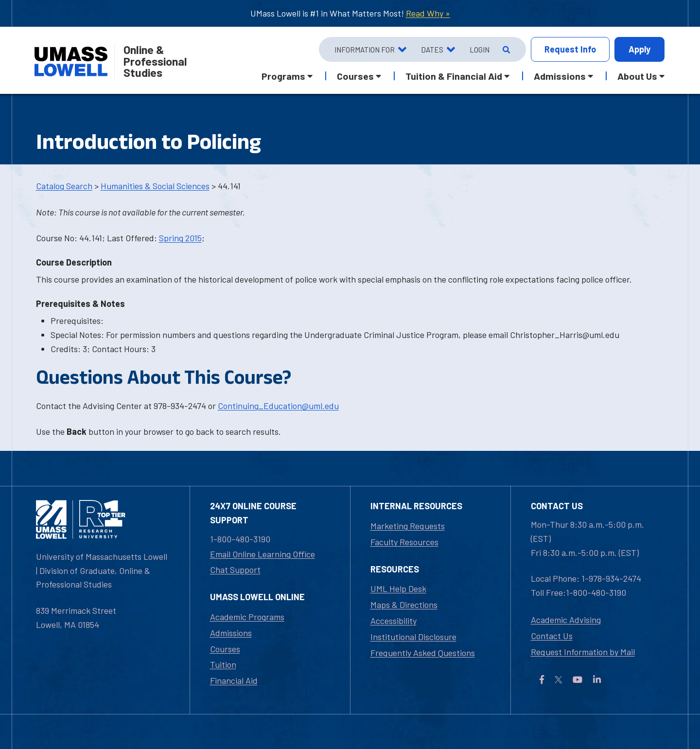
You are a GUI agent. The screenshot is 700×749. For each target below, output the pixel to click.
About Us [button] (637, 76)
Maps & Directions (404, 605)
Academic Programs (247, 617)
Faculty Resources (404, 542)
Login (480, 50)
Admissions (231, 633)
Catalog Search (64, 186)
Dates (432, 50)
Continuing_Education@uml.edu (278, 406)
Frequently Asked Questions (423, 653)
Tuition (223, 664)
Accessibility (394, 621)
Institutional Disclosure (413, 637)
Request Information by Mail (583, 652)
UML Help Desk (398, 588)
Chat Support (235, 570)
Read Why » (428, 13)
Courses (225, 649)
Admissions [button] (560, 76)
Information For (365, 50)
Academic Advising (566, 620)
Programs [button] (283, 76)
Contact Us (552, 636)
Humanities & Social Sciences (155, 186)
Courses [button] (355, 76)
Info (570, 49)
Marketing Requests (408, 526)
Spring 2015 (180, 238)
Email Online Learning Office (262, 554)
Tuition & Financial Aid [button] (454, 76)
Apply (639, 49)
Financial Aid (234, 680)
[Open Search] (505, 50)
